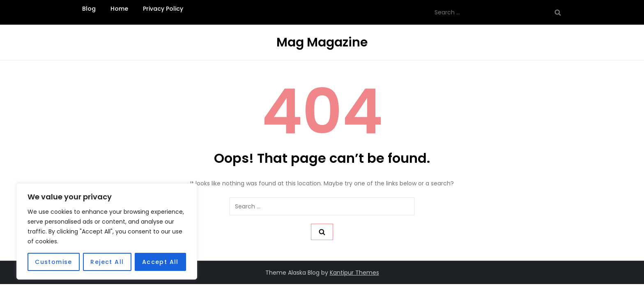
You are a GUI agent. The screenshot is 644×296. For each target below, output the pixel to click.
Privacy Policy (163, 9)
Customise (54, 262)
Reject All (107, 262)
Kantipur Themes (354, 273)
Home (119, 9)
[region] (107, 231)
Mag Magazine (322, 42)
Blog (89, 9)
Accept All (160, 262)
